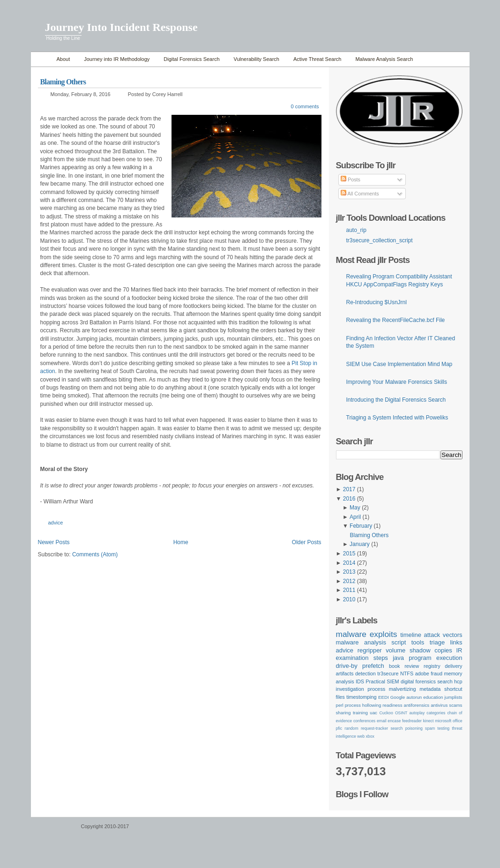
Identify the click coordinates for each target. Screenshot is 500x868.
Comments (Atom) (95, 554)
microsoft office (448, 721)
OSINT (401, 713)
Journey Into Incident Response (121, 27)
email (382, 721)
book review (404, 666)
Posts (351, 180)
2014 (349, 563)
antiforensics (417, 705)
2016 (349, 499)
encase (394, 721)
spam (430, 728)
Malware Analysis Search (384, 59)
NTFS (407, 673)
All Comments (360, 194)
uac (373, 713)
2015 (349, 554)
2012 (349, 581)
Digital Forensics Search (191, 59)
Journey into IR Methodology (117, 59)
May (355, 508)
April (355, 517)
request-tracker (374, 728)
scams (455, 705)
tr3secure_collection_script (380, 240)
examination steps (362, 658)
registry (432, 666)
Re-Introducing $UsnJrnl (377, 302)
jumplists (454, 697)
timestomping (361, 697)
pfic (339, 728)
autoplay (417, 713)
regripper (370, 650)
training (360, 713)
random (351, 728)
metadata (430, 689)
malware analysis (361, 642)
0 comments (305, 106)
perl (340, 705)
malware (351, 634)
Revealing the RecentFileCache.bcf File (396, 320)
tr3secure (388, 673)
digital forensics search (427, 681)
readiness (392, 705)
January (360, 544)
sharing (343, 713)
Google (398, 697)
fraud (437, 673)
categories (436, 713)
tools (418, 642)
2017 (349, 489)
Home (41, 59)
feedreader (412, 721)
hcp (458, 681)
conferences (364, 721)
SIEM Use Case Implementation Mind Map (399, 364)
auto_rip (356, 230)
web (361, 736)
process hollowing (363, 705)
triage (437, 642)
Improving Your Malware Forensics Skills (397, 382)
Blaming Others (63, 82)
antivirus (439, 705)
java (398, 658)
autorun (414, 697)
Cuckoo (386, 713)
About (63, 59)
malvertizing (403, 689)
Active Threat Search (317, 59)
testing (444, 728)
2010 (349, 599)
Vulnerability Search (257, 59)
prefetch (373, 666)
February (361, 526)
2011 (349, 590)
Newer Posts (54, 542)
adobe (422, 673)
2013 (349, 572)
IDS (360, 681)
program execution (435, 658)
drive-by (347, 666)
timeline (411, 635)
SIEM (393, 681)
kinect (429, 721)
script (399, 642)
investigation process (361, 689)
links (456, 642)
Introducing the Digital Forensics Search (396, 400)
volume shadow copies (419, 650)
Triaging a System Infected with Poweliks (397, 418)
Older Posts (307, 542)
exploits (384, 634)
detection (366, 673)
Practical (375, 681)
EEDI (384, 697)
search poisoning (406, 728)
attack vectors (443, 635)
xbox (370, 736)
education (433, 697)
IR (459, 650)
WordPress (55, 831)
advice (56, 523)
